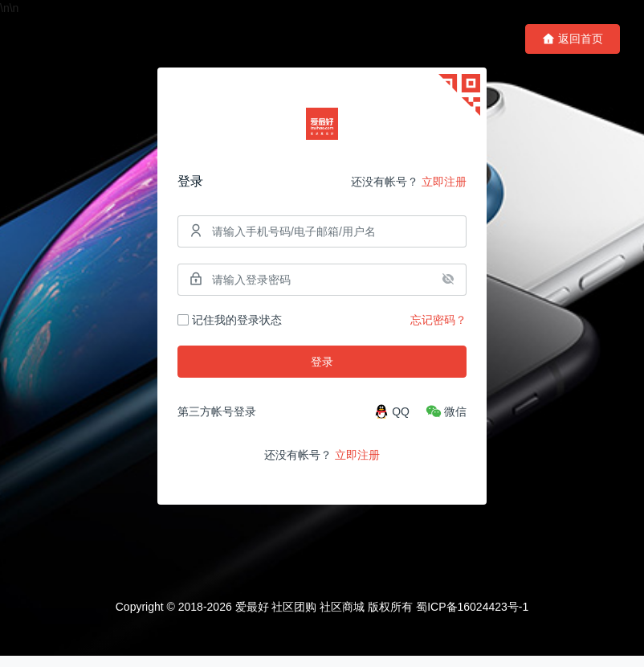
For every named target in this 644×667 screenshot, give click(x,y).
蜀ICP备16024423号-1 (472, 618)
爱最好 (252, 618)
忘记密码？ (438, 325)
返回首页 (573, 39)
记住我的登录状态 (230, 325)
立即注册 (444, 187)
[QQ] (391, 417)
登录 (322, 367)
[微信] (446, 417)
